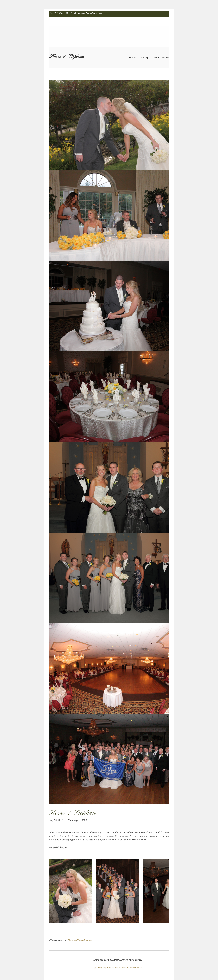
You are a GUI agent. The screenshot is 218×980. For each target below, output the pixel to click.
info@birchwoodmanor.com (88, 13)
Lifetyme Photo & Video (79, 940)
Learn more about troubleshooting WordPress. (117, 967)
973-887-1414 (63, 13)
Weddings (144, 58)
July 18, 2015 (56, 820)
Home (132, 58)
